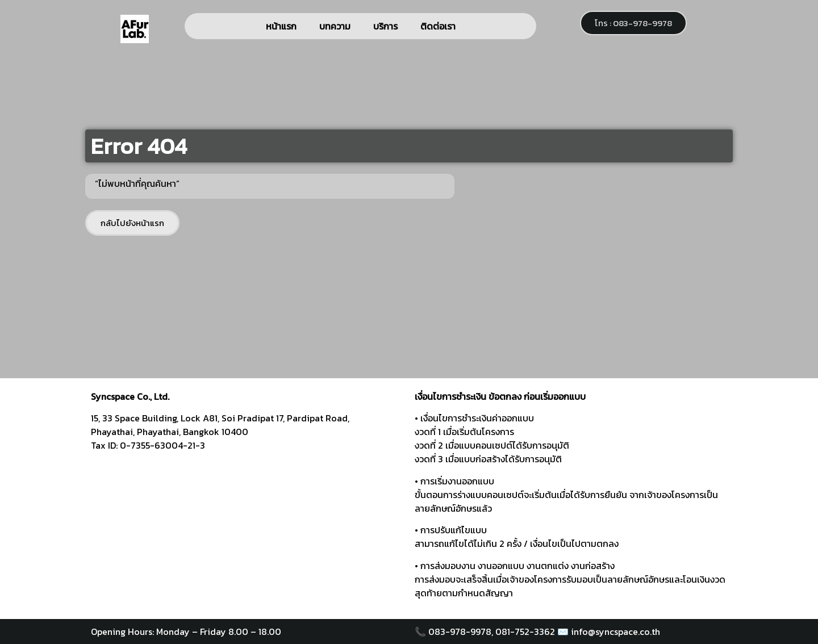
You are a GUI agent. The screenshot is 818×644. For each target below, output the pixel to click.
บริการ (385, 26)
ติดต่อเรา (438, 26)
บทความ (335, 26)
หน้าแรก (281, 26)
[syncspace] (247, 533)
